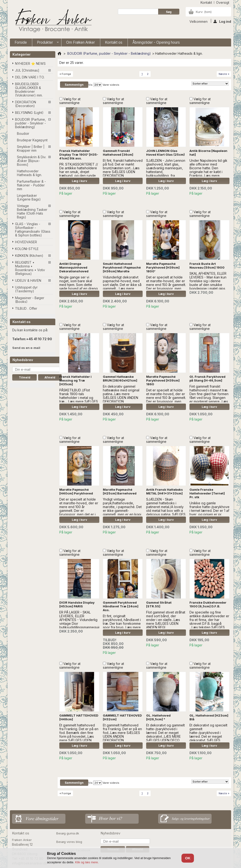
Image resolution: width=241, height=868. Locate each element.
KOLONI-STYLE (27, 249)
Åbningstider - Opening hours (156, 42)
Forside (21, 42)
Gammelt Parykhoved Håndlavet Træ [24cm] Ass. (121, 606)
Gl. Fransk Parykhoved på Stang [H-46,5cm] (207, 378)
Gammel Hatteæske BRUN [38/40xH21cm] (120, 378)
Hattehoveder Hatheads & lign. (29, 173)
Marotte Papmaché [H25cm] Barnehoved (120, 491)
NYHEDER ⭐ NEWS (30, 64)
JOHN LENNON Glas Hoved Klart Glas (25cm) (165, 153)
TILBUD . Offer (26, 308)
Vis (90, 85)
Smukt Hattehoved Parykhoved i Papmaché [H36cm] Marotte (122, 267)
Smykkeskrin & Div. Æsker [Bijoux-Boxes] (32, 161)
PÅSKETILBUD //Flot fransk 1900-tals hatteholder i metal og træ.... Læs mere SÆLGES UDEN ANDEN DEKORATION (79, 399)
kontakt (206, 2)
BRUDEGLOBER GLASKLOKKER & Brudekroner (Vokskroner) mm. (29, 90)
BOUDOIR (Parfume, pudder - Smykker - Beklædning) (30, 123)
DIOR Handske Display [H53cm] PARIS (77, 604)
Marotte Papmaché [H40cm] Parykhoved (76, 491)
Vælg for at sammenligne (70, 101)
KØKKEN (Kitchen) (29, 256)
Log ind (222, 21)
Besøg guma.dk (68, 833)
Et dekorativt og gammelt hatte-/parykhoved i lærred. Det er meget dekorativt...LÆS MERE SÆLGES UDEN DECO (165, 733)
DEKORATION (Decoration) (26, 104)
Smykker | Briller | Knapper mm (31, 149)
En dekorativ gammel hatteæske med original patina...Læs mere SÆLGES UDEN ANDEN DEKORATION (121, 394)
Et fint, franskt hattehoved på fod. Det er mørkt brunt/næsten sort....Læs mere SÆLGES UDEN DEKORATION (123, 168)
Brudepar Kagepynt (32, 140)
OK (188, 858)
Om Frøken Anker (80, 42)
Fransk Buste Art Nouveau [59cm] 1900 (207, 266)
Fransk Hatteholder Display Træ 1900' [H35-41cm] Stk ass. (79, 154)
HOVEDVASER (26, 242)
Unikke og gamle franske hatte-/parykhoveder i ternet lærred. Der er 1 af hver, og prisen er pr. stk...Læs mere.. (212, 511)
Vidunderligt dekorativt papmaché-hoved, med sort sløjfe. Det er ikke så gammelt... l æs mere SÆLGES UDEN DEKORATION (122, 287)
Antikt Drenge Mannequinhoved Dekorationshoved (74, 267)
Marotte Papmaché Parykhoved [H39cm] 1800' (163, 267)
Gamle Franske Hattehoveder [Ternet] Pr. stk (207, 493)
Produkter (46, 43)
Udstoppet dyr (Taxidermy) (26, 289)
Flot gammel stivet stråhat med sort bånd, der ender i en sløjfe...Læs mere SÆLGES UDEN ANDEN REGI (166, 620)
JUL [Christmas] (27, 70)
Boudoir (23, 133)
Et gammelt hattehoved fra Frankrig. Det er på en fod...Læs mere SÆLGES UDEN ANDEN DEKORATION (122, 733)
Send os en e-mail (26, 348)
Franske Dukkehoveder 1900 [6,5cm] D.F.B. (208, 604)
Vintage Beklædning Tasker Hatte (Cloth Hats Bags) (32, 211)
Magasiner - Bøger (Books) (30, 300)
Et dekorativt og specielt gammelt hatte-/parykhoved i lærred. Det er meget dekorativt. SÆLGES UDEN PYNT (208, 735)
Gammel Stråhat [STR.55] (159, 604)
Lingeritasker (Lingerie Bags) (29, 197)
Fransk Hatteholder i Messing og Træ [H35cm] (75, 380)
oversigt (223, 2)
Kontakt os (114, 42)
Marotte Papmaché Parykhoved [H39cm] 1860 (163, 380)
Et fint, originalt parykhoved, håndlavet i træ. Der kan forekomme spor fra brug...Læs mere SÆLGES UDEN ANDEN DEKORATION (122, 625)
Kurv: (204, 12)
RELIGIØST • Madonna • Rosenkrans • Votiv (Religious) (30, 268)
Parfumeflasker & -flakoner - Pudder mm (31, 185)
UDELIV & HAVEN (28, 280)
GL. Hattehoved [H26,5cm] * (158, 717)
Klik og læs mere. (87, 862)
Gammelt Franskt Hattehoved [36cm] (118, 153)
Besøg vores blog (69, 842)
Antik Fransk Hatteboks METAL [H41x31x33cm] (165, 491)
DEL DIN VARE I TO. (30, 77)
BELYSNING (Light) (29, 113)
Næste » (224, 74)
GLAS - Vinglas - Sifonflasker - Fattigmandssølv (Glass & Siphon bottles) (33, 230)
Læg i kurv (79, 181)
